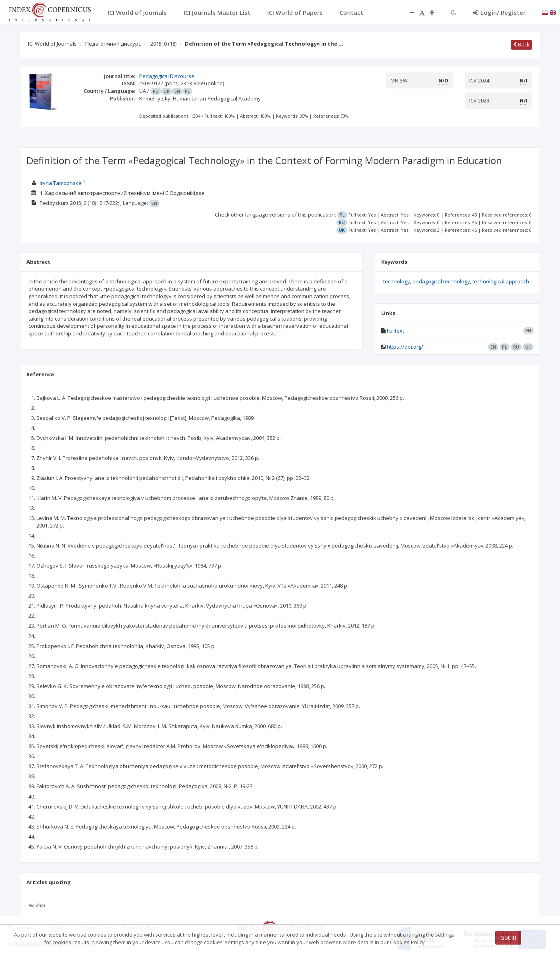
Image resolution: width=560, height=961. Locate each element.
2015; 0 (163, 44)
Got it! (508, 938)
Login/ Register (499, 12)
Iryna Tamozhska (61, 183)
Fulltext (395, 331)
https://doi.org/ (405, 347)
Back (521, 44)
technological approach (501, 281)
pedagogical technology (441, 281)
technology (397, 281)
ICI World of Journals (52, 44)
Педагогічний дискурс (113, 44)
